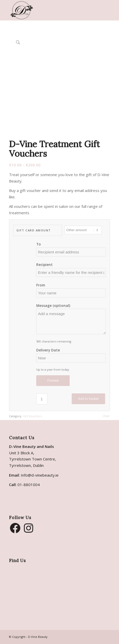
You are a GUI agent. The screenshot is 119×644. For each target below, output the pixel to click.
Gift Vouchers (32, 416)
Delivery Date (48, 350)
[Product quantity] (42, 399)
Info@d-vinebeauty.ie (40, 475)
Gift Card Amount (34, 230)
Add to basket (88, 399)
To (39, 244)
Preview (53, 380)
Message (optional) (53, 305)
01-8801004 (29, 485)
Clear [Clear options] (106, 416)
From (41, 285)
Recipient (44, 265)
